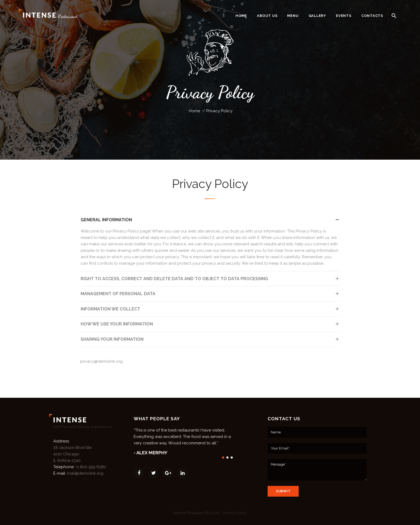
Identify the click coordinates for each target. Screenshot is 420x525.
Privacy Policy (235, 513)
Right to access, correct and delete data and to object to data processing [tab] (210, 280)
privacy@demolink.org (101, 361)
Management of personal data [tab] (210, 295)
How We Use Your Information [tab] (210, 326)
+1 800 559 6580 (91, 467)
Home (194, 111)
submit (283, 491)
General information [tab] (210, 221)
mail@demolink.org (85, 473)
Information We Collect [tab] (210, 311)
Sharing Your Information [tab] (210, 341)
